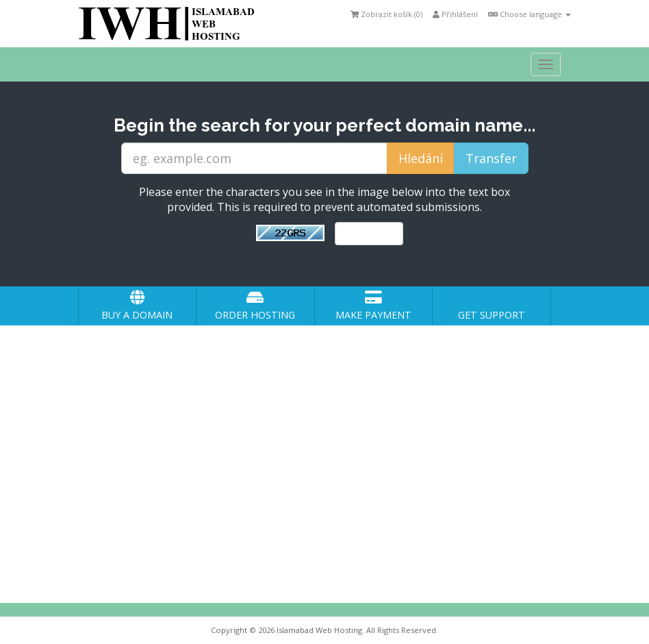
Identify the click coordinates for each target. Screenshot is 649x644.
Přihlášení (455, 14)
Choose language (530, 14)
